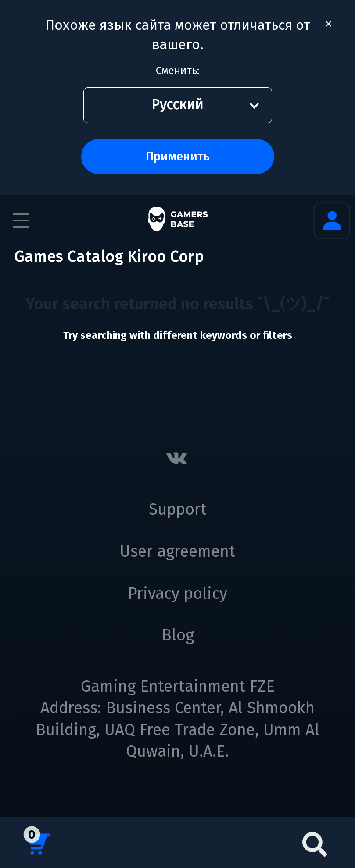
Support (178, 509)
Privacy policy (177, 594)
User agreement (177, 551)
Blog (178, 635)
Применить (177, 156)
